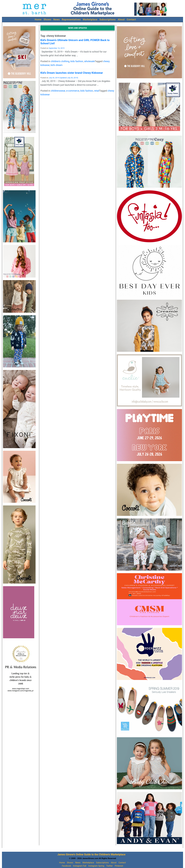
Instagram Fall (80, 866)
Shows (47, 19)
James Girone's (66, 854)
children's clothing (60, 61)
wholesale (89, 61)
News (57, 19)
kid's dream (57, 65)
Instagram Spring (96, 866)
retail (97, 91)
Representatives (71, 19)
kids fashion (77, 61)
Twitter (110, 866)
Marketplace (90, 19)
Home (38, 19)
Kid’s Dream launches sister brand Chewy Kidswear (72, 73)
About (121, 19)
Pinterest (119, 866)
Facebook (66, 866)
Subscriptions (108, 19)
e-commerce (73, 91)
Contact (131, 19)
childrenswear (58, 91)
